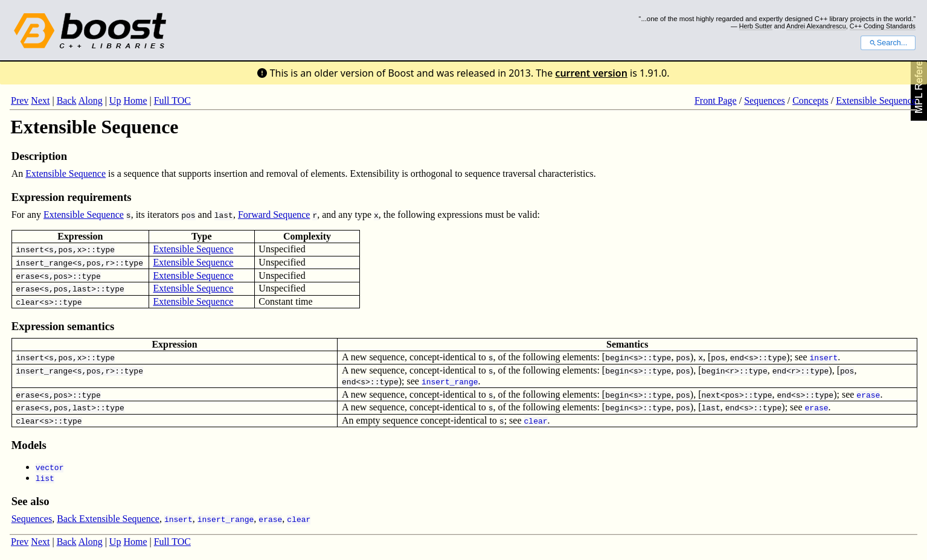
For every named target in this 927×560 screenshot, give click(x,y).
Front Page (716, 100)
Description (39, 156)
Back (67, 100)
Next (40, 100)
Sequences (765, 100)
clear (27, 302)
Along (91, 100)
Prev (20, 100)
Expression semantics (63, 326)
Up (115, 100)
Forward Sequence (274, 215)
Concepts (810, 100)
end (737, 357)
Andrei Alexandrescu (816, 26)
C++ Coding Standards (883, 26)
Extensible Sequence (876, 100)
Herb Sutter (756, 26)
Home (135, 100)
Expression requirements (72, 197)
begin (617, 357)
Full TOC (172, 100)
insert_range (44, 262)
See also (30, 501)
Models (29, 445)
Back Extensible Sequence (108, 519)
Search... (888, 43)
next (710, 395)
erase (27, 276)
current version (591, 73)
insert (30, 249)
